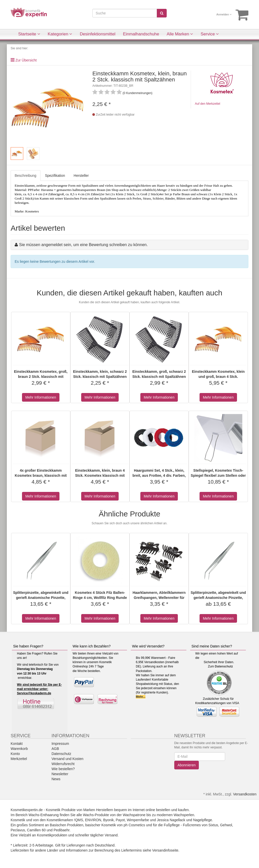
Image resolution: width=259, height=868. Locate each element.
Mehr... (141, 697)
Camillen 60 (36, 830)
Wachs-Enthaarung (44, 815)
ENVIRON (93, 820)
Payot (120, 820)
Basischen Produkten (67, 825)
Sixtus (213, 825)
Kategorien (60, 34)
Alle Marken (180, 34)
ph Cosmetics (134, 825)
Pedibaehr (62, 830)
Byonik (109, 820)
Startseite (29, 34)
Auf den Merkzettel (207, 104)
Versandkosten (245, 794)
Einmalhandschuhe (141, 34)
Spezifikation (55, 176)
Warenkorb (19, 749)
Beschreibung (26, 176)
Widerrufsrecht (63, 764)
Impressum (60, 744)
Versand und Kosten (68, 759)
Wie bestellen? (63, 769)
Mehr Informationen (41, 397)
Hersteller (81, 176)
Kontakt (17, 744)
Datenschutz (224, 666)
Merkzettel (19, 759)
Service (210, 34)
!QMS (79, 820)
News (56, 779)
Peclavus (18, 830)
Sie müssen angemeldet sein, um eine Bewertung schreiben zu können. (83, 245)
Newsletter (60, 774)
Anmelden (224, 14)
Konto (15, 754)
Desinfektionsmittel (98, 34)
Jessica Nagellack (171, 820)
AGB (55, 749)
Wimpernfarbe (138, 820)
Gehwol (226, 825)
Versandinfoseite (165, 850)
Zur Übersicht (26, 60)
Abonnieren (187, 765)
